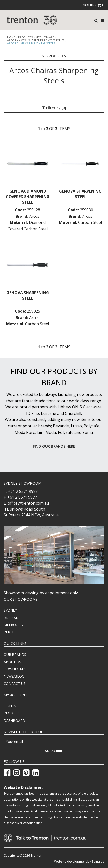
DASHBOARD (14, 721)
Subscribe (54, 751)
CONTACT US (15, 684)
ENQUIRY (92, 5)
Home (11, 37)
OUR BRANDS (15, 655)
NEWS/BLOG (14, 676)
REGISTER (12, 713)
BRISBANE (12, 618)
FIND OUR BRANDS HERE (54, 446)
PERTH (9, 632)
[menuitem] (54, 610)
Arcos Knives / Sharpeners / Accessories (36, 40)
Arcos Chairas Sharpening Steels (31, 43)
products (25, 37)
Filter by (54, 108)
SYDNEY (10, 610)
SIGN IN (10, 706)
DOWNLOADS (15, 669)
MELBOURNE (14, 625)
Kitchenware (45, 37)
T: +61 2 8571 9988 (21, 491)
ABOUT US (12, 662)
